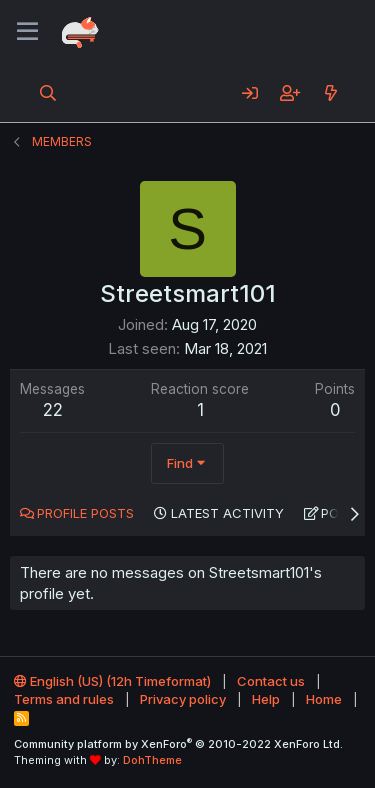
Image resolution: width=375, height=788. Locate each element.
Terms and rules (64, 699)
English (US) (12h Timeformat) (112, 681)
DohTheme (152, 760)
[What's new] (330, 93)
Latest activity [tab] (227, 513)
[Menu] (27, 32)
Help (266, 699)
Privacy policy (183, 699)
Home (324, 699)
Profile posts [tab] (85, 513)
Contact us (271, 681)
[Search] (48, 93)
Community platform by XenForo (178, 744)
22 (53, 410)
